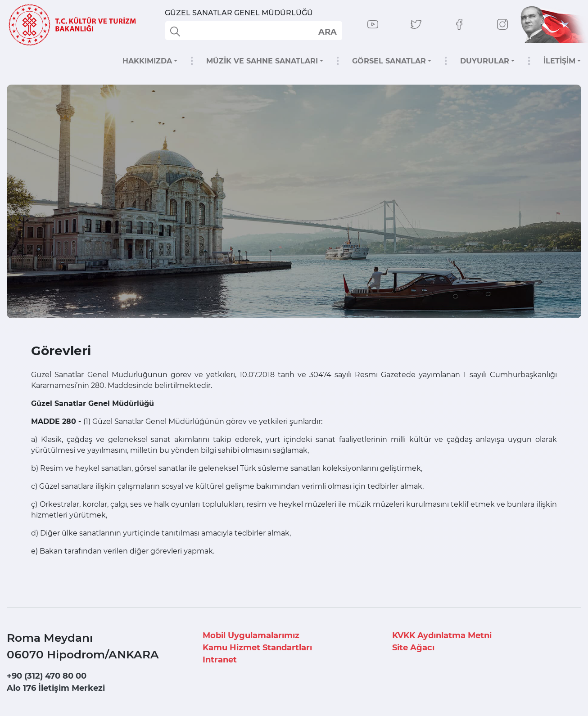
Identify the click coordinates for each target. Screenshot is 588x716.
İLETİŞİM (559, 61)
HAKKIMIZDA (147, 61)
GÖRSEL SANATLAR (389, 61)
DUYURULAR (485, 61)
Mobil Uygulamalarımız (251, 635)
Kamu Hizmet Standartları (257, 648)
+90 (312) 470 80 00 (47, 676)
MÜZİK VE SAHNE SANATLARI (262, 61)
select (327, 32)
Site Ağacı (413, 648)
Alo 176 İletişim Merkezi (56, 688)
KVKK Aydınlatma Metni (442, 635)
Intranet (220, 660)
